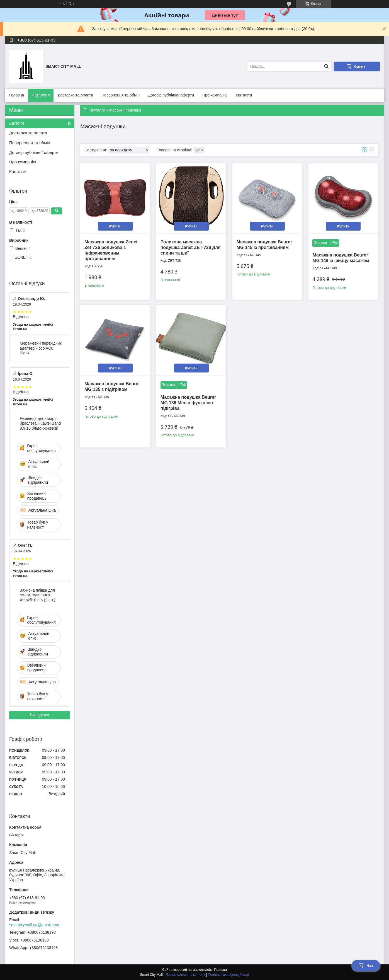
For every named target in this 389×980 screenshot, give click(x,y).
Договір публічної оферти (171, 95)
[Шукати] (326, 66)
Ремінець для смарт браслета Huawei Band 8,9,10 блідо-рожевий (40, 423)
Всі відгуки (40, 715)
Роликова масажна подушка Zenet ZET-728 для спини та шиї (191, 247)
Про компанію (215, 95)
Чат (366, 966)
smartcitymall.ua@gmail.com (34, 925)
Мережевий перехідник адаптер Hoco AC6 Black (41, 348)
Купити (115, 226)
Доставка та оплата (75, 95)
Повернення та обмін (121, 95)
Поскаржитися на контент (185, 975)
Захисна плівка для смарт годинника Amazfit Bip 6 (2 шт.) (37, 595)
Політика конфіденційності (228, 975)
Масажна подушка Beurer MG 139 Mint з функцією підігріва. (188, 403)
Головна (17, 95)
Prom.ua (221, 970)
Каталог (39, 95)
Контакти (244, 95)
